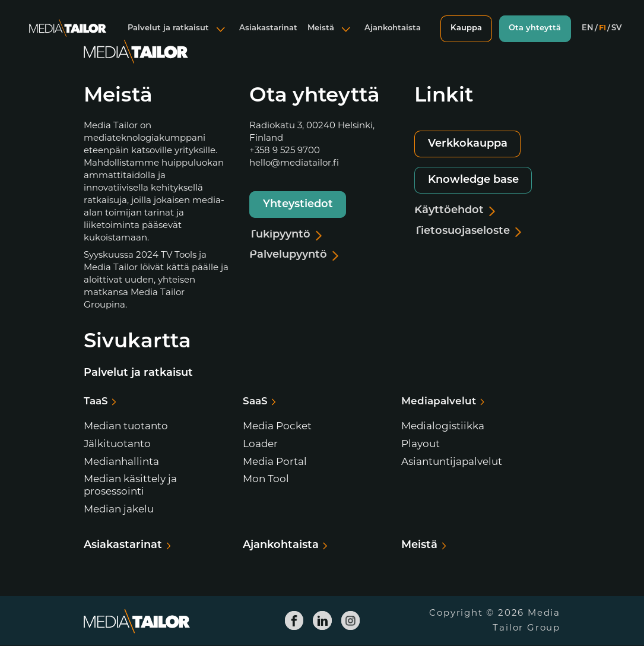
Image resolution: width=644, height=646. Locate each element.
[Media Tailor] (67, 38)
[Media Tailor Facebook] (294, 621)
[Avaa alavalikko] (219, 38)
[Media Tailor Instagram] (350, 621)
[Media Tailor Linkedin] (322, 621)
